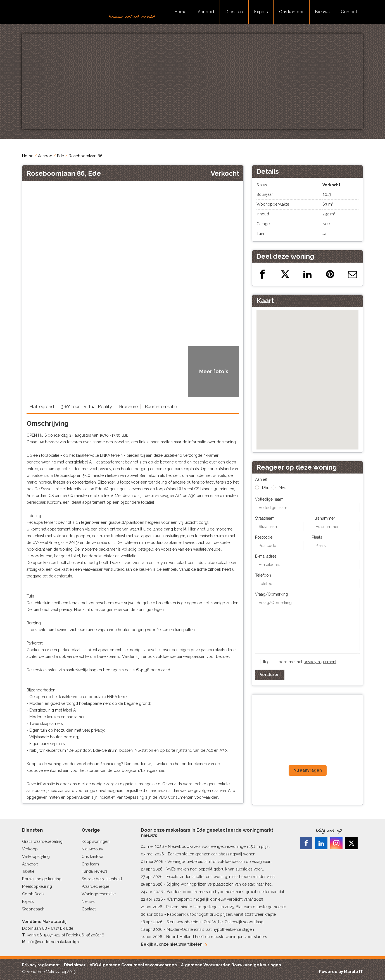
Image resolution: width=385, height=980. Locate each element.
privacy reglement (320, 662)
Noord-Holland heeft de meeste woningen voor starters (217, 937)
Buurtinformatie (161, 407)
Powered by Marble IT (341, 972)
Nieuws (322, 12)
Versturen (270, 675)
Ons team (90, 864)
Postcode (264, 537)
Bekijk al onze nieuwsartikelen (174, 944)
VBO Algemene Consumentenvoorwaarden (133, 965)
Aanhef (261, 479)
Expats (261, 12)
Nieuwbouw (92, 849)
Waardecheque (95, 886)
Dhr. (266, 487)
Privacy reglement (41, 965)
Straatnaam (265, 518)
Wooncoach (33, 909)
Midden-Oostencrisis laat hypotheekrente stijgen (210, 929)
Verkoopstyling (36, 857)
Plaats (317, 537)
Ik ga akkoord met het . (300, 662)
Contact (349, 12)
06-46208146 (92, 935)
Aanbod (206, 12)
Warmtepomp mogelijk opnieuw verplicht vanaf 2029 (215, 899)
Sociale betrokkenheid (102, 879)
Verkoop (30, 849)
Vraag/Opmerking (272, 594)
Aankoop (30, 864)
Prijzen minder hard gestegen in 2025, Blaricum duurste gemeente (226, 907)
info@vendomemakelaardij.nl (54, 942)
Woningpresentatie (99, 894)
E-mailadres (266, 556)
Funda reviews (95, 871)
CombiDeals (33, 894)
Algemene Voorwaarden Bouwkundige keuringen (231, 965)
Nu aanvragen (308, 770)
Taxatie (28, 871)
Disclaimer (75, 965)
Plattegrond (42, 407)
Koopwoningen (96, 841)
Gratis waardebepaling (42, 841)
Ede (60, 156)
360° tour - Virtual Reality (86, 407)
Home (180, 12)
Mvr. (282, 487)
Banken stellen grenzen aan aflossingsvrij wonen (212, 854)
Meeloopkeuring (37, 886)
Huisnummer (323, 518)
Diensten (234, 12)
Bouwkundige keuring (42, 879)
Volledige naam (269, 499)
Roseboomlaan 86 (86, 156)
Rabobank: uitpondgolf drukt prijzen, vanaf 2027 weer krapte (221, 914)
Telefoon (263, 575)
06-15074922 (49, 935)
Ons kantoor (291, 12)
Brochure (128, 407)
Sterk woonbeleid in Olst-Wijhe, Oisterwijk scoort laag (215, 922)
